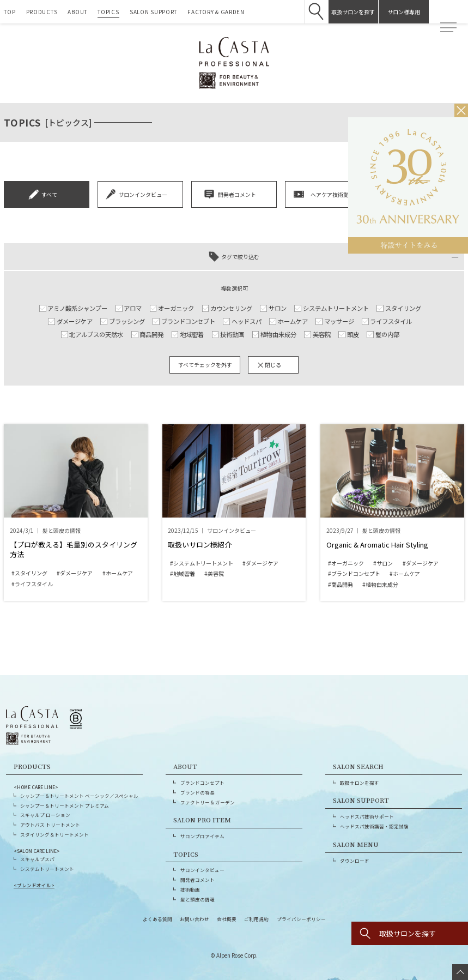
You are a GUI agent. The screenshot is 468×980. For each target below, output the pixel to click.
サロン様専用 (397, 12)
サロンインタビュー (202, 870)
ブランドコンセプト (202, 783)
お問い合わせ (195, 919)
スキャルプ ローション (45, 815)
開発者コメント (197, 880)
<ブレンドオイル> (34, 885)
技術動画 (190, 889)
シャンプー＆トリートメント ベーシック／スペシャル (79, 796)
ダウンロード (355, 861)
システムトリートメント (47, 869)
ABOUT (77, 12)
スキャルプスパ (37, 859)
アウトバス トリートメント (50, 825)
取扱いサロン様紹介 (200, 545)
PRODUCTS (42, 12)
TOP (10, 12)
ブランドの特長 (197, 792)
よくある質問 (157, 919)
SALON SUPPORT (153, 12)
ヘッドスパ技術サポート (367, 816)
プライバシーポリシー (301, 919)
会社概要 (227, 919)
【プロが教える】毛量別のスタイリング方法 (74, 550)
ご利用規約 (256, 919)
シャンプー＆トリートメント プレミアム (65, 805)
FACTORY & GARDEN (216, 12)
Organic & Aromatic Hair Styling (377, 545)
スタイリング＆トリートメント (54, 834)
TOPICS (108, 12)
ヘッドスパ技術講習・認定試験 (374, 826)
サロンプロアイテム (202, 836)
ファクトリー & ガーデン (208, 802)
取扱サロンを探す (346, 12)
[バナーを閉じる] (461, 110)
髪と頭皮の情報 (197, 899)
